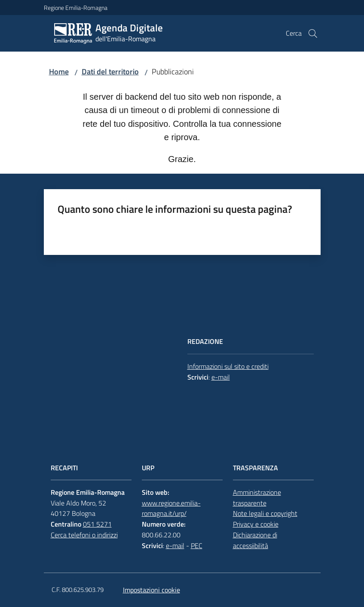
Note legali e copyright (265, 513)
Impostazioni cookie (151, 590)
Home (59, 72)
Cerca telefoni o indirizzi (84, 535)
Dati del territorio (110, 72)
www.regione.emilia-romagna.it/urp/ (171, 508)
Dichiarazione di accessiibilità (255, 540)
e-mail (221, 377)
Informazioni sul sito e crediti (228, 366)
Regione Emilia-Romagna (76, 8)
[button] (313, 34)
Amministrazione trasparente (257, 498)
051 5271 (97, 524)
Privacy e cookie (256, 524)
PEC (197, 546)
